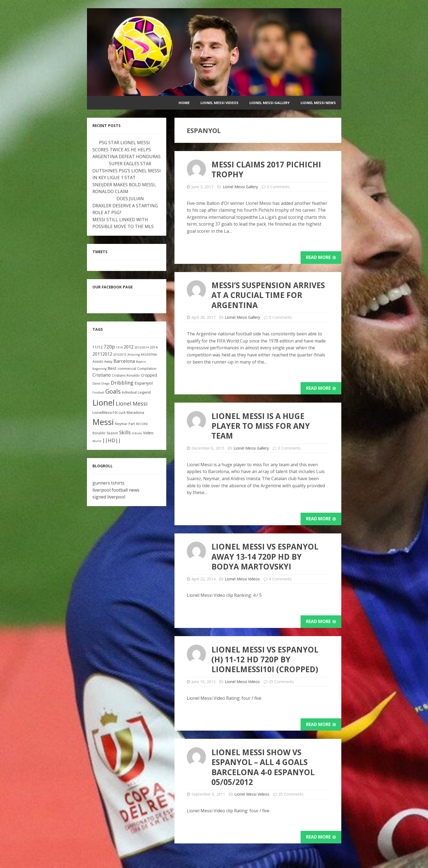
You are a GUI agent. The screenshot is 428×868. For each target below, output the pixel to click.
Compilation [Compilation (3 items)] (147, 369)
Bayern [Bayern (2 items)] (141, 362)
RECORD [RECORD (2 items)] (142, 424)
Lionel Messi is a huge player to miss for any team (261, 426)
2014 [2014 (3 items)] (154, 347)
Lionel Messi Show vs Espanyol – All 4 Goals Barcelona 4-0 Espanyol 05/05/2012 (263, 767)
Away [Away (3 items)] (108, 361)
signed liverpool (109, 497)
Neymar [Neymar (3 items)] (121, 424)
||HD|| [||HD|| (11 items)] (112, 440)
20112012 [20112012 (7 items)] (102, 354)
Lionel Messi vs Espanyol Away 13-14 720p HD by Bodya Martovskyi (265, 556)
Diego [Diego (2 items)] (106, 383)
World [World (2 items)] (97, 441)
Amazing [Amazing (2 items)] (134, 355)
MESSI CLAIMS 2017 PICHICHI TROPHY (266, 169)
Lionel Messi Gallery (270, 103)
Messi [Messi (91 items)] (103, 422)
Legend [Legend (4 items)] (144, 392)
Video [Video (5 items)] (148, 433)
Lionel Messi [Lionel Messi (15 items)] (132, 404)
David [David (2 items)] (96, 383)
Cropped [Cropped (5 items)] (149, 375)
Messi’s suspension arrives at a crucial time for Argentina (268, 295)
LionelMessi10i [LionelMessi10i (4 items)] (105, 412)
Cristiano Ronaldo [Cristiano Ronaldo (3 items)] (126, 375)
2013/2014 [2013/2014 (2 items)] (142, 347)
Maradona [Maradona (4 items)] (135, 412)
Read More (321, 257)
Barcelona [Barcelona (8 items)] (124, 361)
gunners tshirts (108, 483)
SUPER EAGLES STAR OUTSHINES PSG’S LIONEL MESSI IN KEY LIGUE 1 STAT (127, 171)
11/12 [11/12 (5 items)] (97, 347)
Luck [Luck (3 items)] (122, 413)
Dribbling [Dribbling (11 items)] (122, 383)
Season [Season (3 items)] (112, 433)
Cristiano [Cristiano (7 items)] (102, 375)
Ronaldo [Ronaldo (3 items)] (99, 433)
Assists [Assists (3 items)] (98, 361)
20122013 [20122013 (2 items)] (120, 355)
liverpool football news (116, 490)
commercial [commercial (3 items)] (127, 369)
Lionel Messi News (318, 103)
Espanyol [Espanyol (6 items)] (144, 383)
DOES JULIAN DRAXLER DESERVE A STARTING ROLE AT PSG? (125, 206)
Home (184, 103)
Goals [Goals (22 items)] (113, 391)
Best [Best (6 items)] (112, 368)
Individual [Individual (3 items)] (129, 392)
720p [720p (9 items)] (109, 347)
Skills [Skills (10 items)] (125, 432)
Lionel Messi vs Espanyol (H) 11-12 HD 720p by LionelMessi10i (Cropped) (265, 659)
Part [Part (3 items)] (132, 424)
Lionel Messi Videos (219, 103)
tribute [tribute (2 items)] (137, 433)
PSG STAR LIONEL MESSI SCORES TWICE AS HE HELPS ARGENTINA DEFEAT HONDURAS (126, 150)
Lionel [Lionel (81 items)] (104, 402)
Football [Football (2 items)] (98, 392)
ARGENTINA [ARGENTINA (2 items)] (149, 355)
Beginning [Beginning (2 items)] (99, 369)
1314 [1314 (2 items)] (119, 347)
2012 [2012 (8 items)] (129, 347)
